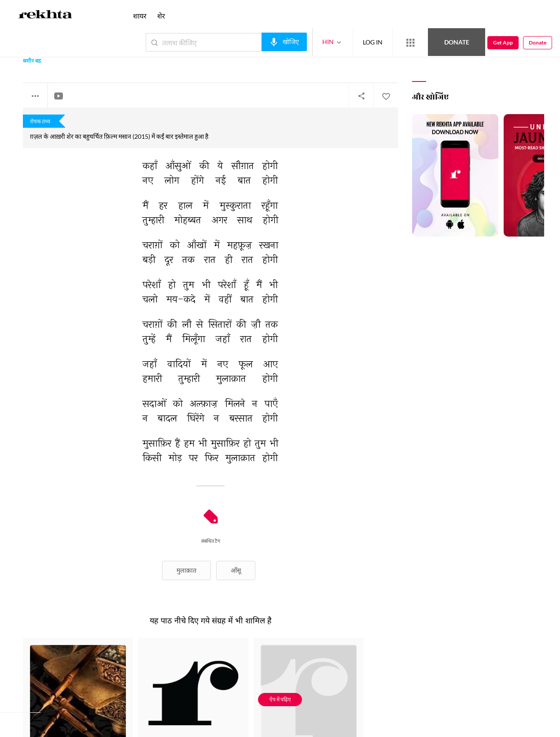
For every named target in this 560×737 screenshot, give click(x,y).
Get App (503, 43)
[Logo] (45, 16)
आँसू (236, 570)
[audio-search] (284, 42)
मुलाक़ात (186, 570)
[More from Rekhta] (410, 43)
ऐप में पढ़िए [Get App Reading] (280, 699)
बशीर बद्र (32, 61)
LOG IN (373, 42)
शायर (140, 16)
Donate (457, 42)
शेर (161, 16)
